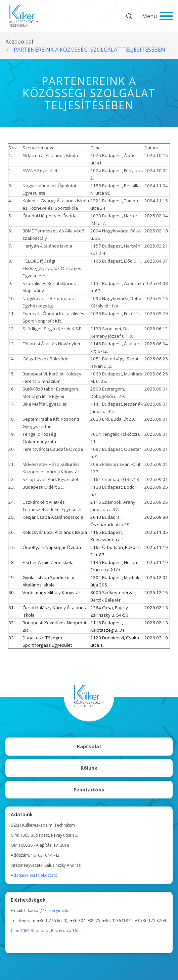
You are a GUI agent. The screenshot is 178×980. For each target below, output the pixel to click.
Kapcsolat (89, 746)
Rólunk (89, 768)
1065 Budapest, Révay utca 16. (49, 931)
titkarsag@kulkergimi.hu (47, 911)
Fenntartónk (89, 790)
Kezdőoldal (19, 42)
